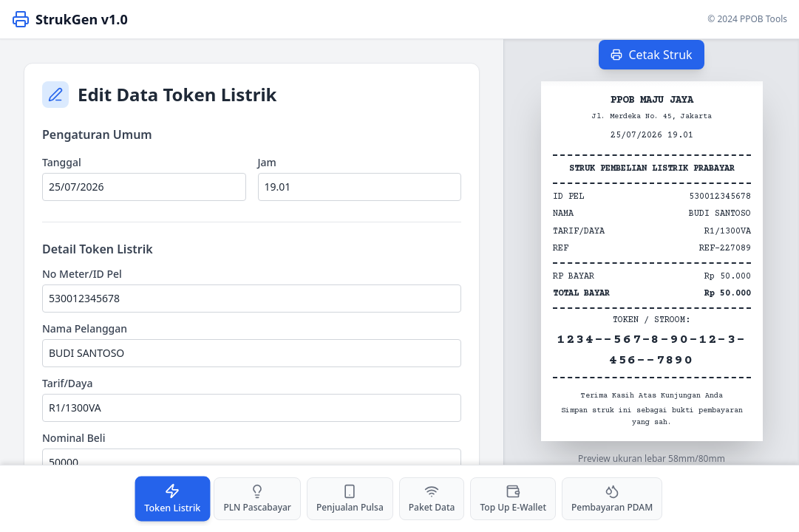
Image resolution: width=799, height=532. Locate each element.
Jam (267, 162)
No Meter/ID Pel (82, 274)
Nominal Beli (74, 438)
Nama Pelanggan (85, 328)
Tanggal (62, 162)
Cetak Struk (651, 55)
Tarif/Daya (68, 383)
